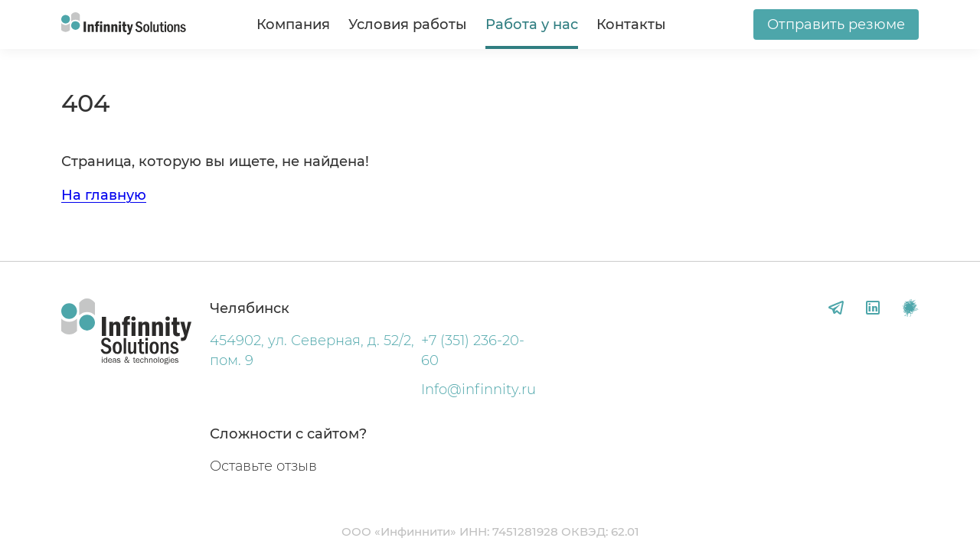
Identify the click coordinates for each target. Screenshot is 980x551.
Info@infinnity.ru (479, 390)
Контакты (631, 24)
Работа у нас (532, 24)
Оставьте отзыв (263, 466)
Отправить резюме (836, 24)
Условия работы (408, 24)
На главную (104, 195)
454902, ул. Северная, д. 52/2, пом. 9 (312, 350)
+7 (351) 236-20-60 (473, 350)
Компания (293, 24)
